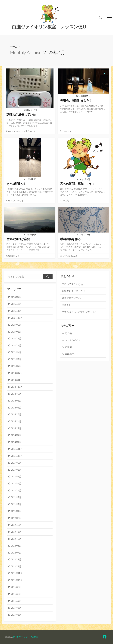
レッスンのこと (16, 131)
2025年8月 (16, 332)
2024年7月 (16, 408)
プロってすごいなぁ (72, 284)
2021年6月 (16, 608)
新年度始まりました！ (74, 291)
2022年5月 (16, 546)
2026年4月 (16, 297)
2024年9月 (16, 394)
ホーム (14, 47)
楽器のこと (31, 131)
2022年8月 (16, 525)
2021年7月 (16, 601)
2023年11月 (17, 449)
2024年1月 (16, 442)
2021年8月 (16, 594)
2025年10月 (17, 318)
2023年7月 (16, 477)
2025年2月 (16, 366)
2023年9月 (16, 463)
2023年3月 (16, 497)
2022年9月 (16, 518)
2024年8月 (16, 401)
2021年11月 (17, 573)
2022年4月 (16, 553)
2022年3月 (16, 559)
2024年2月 (16, 435)
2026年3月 (16, 304)
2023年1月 (16, 511)
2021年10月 (17, 580)
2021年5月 (16, 615)
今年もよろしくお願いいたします (80, 312)
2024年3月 (16, 428)
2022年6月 (16, 539)
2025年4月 (16, 352)
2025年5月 (16, 345)
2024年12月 (17, 373)
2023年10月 (17, 456)
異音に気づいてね (71, 298)
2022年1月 (16, 566)
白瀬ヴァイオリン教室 (26, 637)
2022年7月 (16, 532)
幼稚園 (68, 347)
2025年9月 (16, 325)
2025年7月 (16, 338)
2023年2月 (16, 504)
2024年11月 (17, 380)
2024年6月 (16, 414)
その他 (66, 201)
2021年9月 (16, 587)
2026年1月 (16, 311)
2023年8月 (16, 470)
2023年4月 (16, 490)
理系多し (66, 305)
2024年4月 (16, 421)
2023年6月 (16, 484)
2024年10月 (17, 387)
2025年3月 (16, 359)
